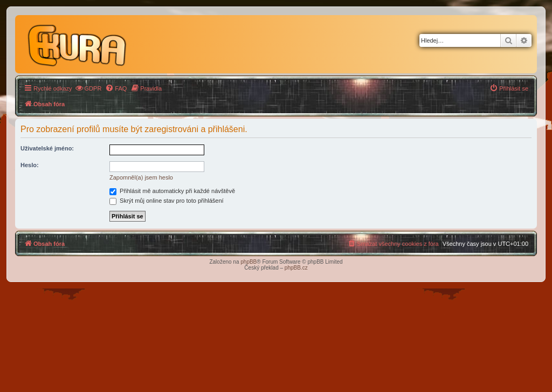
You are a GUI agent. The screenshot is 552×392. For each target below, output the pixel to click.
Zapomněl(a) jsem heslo (141, 177)
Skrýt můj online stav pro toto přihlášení (167, 201)
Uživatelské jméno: (47, 148)
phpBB (249, 262)
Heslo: (30, 165)
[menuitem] (88, 88)
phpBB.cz (296, 268)
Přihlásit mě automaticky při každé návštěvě (172, 191)
